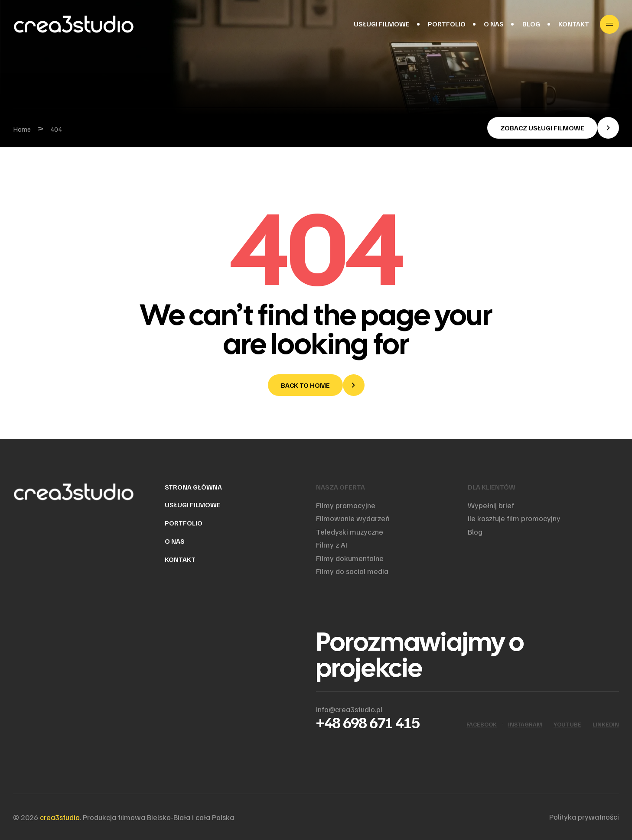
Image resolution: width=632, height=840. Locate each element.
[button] (553, 128)
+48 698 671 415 (368, 722)
